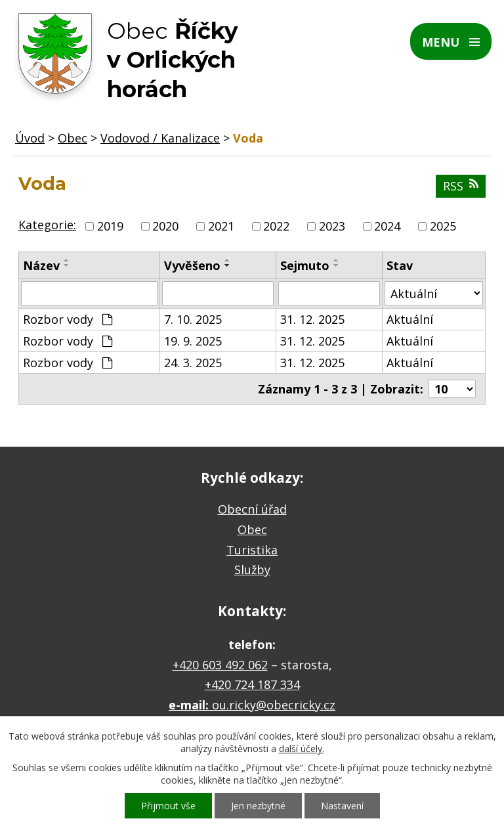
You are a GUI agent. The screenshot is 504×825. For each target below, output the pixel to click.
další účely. (302, 748)
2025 (443, 226)
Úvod (30, 138)
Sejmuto (305, 265)
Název (41, 265)
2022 (276, 226)
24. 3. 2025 (193, 363)
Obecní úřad (252, 509)
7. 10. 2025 (193, 319)
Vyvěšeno (192, 265)
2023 (332, 226)
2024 (387, 226)
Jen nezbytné (258, 806)
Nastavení (342, 806)
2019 (110, 226)
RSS (461, 186)
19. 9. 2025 (193, 341)
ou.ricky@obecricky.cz (274, 705)
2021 (221, 226)
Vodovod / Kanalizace (160, 138)
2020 (165, 226)
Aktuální (410, 319)
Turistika (252, 550)
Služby (252, 569)
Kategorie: (47, 225)
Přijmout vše (168, 806)
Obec (73, 138)
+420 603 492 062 (220, 665)
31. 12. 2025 (312, 319)
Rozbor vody (68, 319)
